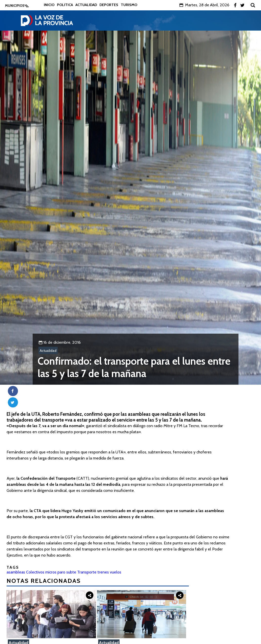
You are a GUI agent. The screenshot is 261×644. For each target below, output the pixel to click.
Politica (65, 5)
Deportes (109, 5)
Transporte (87, 572)
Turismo (129, 5)
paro (61, 572)
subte (71, 572)
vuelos (116, 572)
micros (51, 572)
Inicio (49, 5)
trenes (103, 572)
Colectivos (35, 572)
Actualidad (86, 5)
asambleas (16, 572)
